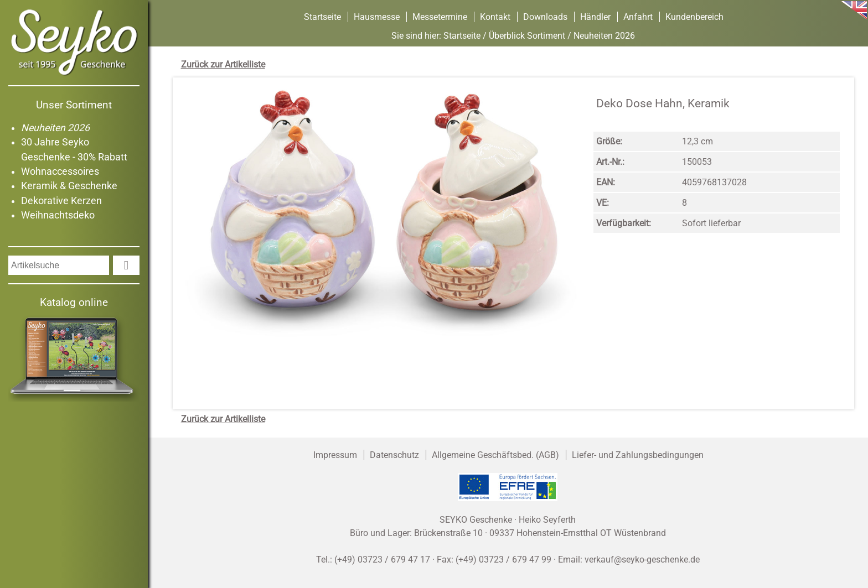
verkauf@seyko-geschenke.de (642, 560)
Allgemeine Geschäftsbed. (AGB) (495, 455)
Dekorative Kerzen (61, 201)
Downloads (545, 17)
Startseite (322, 17)
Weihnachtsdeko (58, 215)
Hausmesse (377, 17)
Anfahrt (638, 17)
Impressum (335, 455)
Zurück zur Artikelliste (223, 64)
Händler (595, 17)
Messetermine (440, 17)
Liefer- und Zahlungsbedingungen (638, 455)
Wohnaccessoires (60, 171)
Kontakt (495, 17)
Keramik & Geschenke (69, 186)
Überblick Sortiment (527, 36)
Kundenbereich (694, 17)
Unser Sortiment (74, 105)
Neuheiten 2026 (55, 128)
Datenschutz (394, 455)
